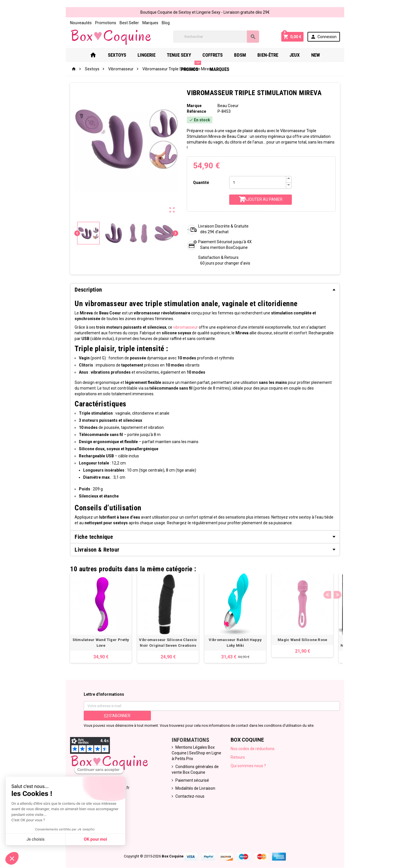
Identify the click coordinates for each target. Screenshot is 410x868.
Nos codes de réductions (257, 740)
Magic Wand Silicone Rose (272, 631)
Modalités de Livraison (187, 774)
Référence (191, 114)
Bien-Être (238, 58)
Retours (243, 749)
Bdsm (210, 58)
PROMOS (312, 56)
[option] (71, 610)
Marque (189, 109)
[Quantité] (262, 180)
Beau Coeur (230, 109)
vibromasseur (155, 325)
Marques (120, 23)
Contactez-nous (182, 782)
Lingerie (117, 58)
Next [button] (366, 559)
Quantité (197, 180)
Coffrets (183, 58)
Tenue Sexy (149, 58)
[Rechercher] (222, 38)
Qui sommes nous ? (253, 758)
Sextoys (87, 58)
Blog (136, 23)
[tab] (205, 287)
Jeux (265, 58)
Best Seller (99, 23)
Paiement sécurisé (184, 766)
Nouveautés (51, 23)
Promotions (75, 23)
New (286, 58)
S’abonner (95, 707)
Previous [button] (357, 559)
